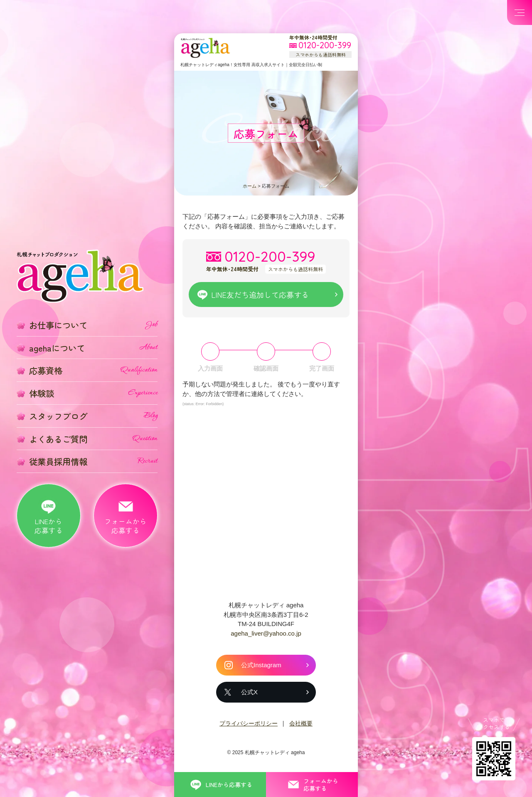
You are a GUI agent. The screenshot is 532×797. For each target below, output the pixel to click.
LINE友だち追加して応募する (260, 295)
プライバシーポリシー (249, 723)
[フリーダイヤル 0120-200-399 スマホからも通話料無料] (320, 46)
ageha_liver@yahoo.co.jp (266, 633)
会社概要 (301, 723)
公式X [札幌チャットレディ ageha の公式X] (249, 692)
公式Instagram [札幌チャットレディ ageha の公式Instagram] (261, 665)
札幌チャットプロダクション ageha (205, 48)
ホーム (250, 186)
